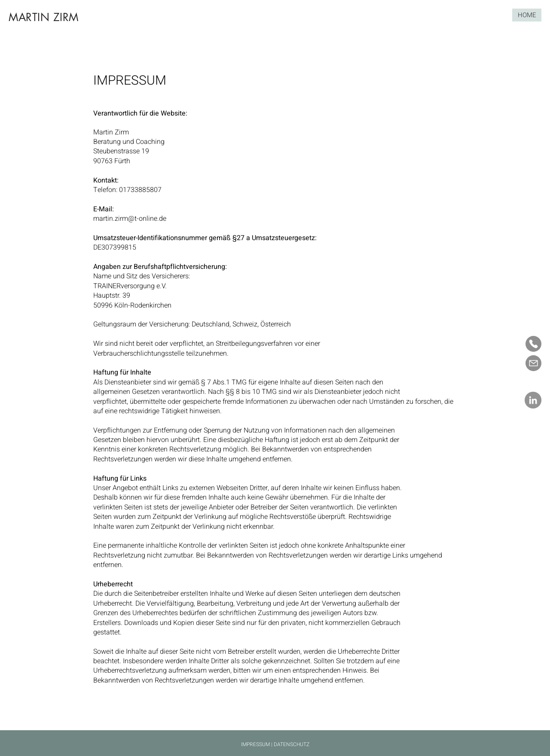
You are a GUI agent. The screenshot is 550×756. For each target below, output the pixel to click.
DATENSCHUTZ (292, 744)
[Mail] (533, 363)
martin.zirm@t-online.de (130, 219)
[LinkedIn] (533, 400)
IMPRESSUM (255, 744)
